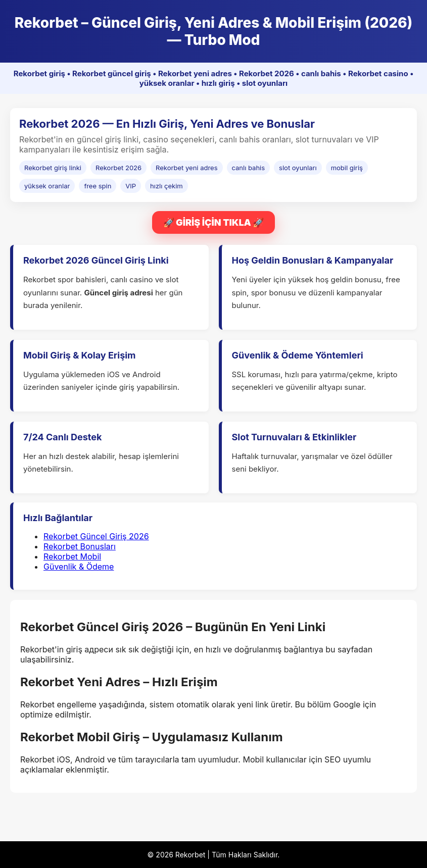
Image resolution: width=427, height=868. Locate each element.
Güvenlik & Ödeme (79, 567)
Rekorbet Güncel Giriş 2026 (96, 536)
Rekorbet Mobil (72, 556)
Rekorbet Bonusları (80, 546)
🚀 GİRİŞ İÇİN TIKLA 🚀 (214, 222)
